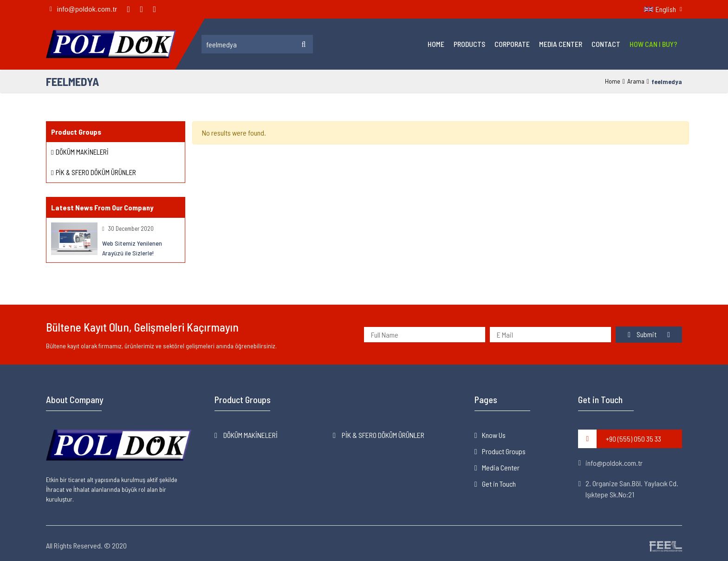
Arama (636, 81)
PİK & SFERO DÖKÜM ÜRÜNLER (96, 172)
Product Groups (504, 451)
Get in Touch (499, 484)
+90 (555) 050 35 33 (620, 439)
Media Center (561, 44)
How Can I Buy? (653, 44)
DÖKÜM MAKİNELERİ (82, 152)
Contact (606, 44)
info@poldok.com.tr (610, 463)
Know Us (494, 435)
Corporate (512, 44)
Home (436, 44)
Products (469, 44)
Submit (643, 334)
